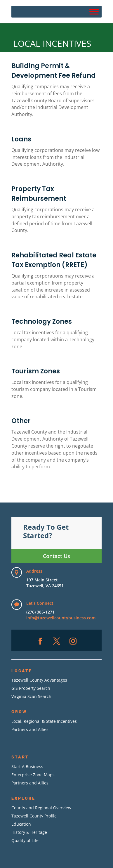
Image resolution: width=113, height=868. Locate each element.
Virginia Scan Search (31, 696)
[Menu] (94, 12)
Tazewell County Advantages (39, 680)
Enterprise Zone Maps (33, 775)
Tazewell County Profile (34, 816)
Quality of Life (25, 840)
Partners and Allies (30, 729)
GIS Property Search (31, 688)
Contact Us (56, 556)
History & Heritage (29, 832)
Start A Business (27, 766)
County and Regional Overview (41, 808)
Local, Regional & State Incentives (44, 721)
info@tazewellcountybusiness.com (61, 618)
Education (21, 824)
